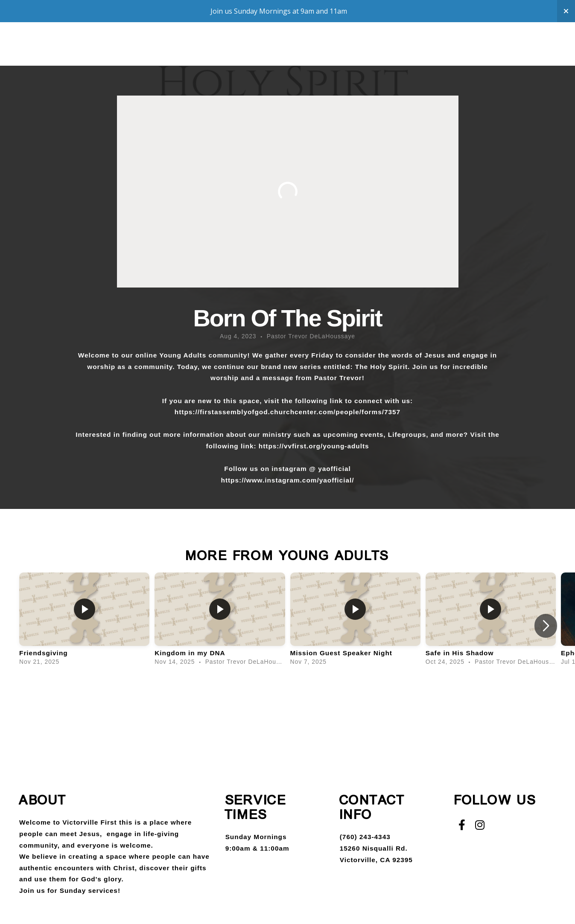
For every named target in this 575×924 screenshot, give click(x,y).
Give (338, 52)
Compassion (201, 52)
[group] (84, 621)
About (88, 52)
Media (301, 52)
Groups (140, 52)
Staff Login (478, 52)
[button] (546, 626)
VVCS (429, 52)
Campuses (383, 52)
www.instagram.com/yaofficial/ (300, 480)
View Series (287, 702)
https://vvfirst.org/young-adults (314, 446)
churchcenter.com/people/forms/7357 (335, 412)
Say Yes (258, 52)
